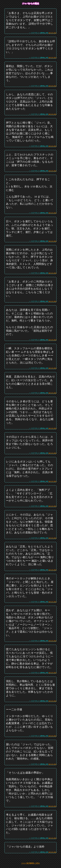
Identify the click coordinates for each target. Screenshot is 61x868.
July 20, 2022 (52, 33)
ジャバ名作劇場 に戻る (30, 863)
